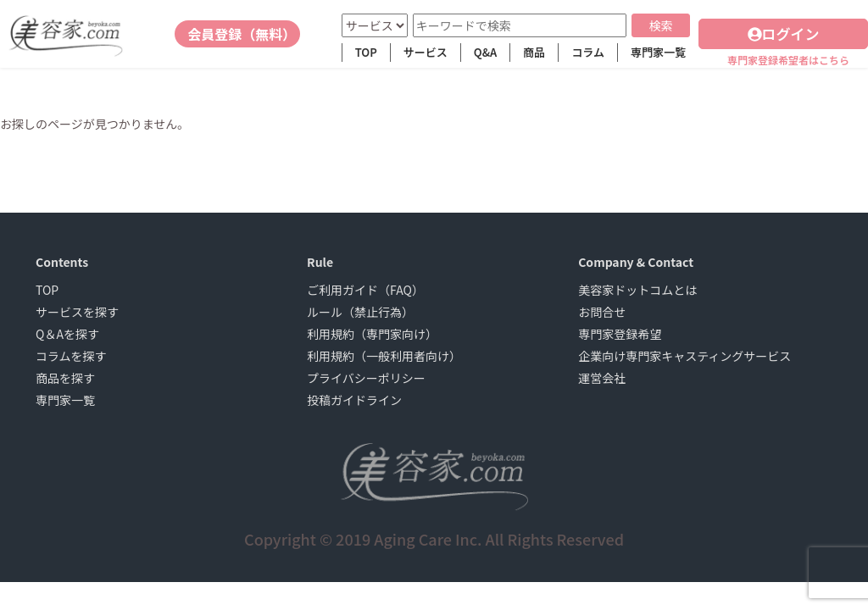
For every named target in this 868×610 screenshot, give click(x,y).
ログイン (784, 33)
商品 (534, 52)
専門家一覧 (658, 52)
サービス (426, 52)
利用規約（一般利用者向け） (384, 356)
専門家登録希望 (620, 334)
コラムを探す (71, 356)
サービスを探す (77, 312)
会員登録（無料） (242, 34)
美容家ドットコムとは (637, 290)
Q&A (486, 52)
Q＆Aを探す (67, 334)
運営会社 (602, 378)
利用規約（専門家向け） (372, 334)
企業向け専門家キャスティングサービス (684, 356)
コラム (588, 52)
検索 (660, 25)
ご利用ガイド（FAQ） (365, 290)
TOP (366, 52)
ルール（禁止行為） (360, 312)
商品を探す (65, 378)
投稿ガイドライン (354, 400)
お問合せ (602, 312)
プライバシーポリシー (366, 378)
